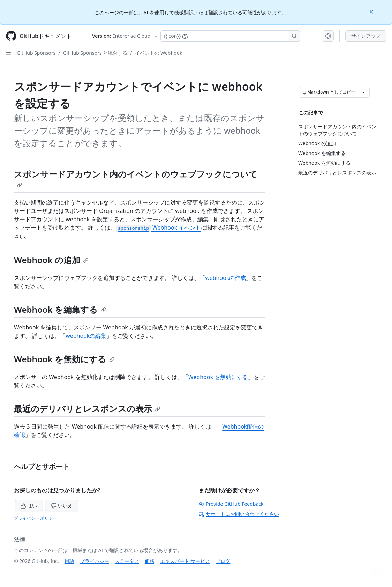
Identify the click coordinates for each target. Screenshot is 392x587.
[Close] (372, 11)
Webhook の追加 (51, 260)
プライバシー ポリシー (35, 518)
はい (29, 506)
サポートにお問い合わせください (239, 514)
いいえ (62, 506)
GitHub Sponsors (36, 53)
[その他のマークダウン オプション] (364, 92)
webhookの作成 (225, 278)
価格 (150, 561)
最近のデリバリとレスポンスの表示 (87, 408)
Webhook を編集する (60, 309)
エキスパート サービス (185, 561)
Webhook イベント (158, 228)
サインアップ (366, 36)
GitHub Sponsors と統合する (95, 53)
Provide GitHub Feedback (231, 504)
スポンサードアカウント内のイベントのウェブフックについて (136, 178)
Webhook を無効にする (64, 359)
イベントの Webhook (159, 53)
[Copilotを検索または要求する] (230, 36)
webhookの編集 (86, 336)
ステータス (127, 561)
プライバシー (95, 561)
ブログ (223, 561)
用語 (69, 561)
